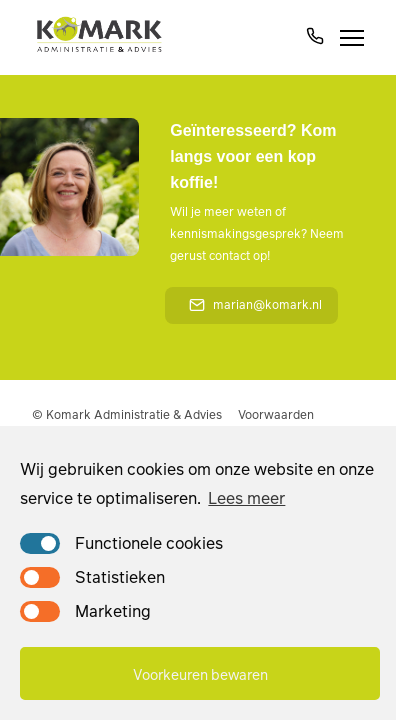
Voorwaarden (276, 414)
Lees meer (246, 497)
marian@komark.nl (255, 304)
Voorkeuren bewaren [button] (200, 674)
